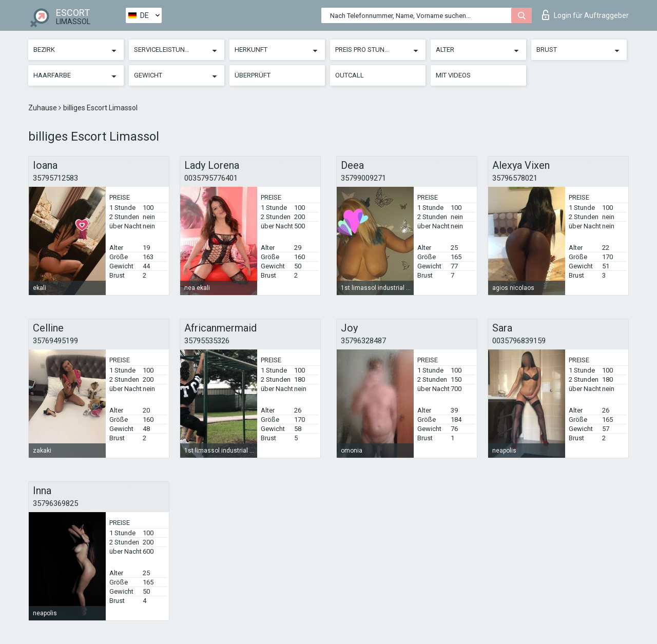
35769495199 (55, 341)
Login (585, 15)
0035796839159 (519, 341)
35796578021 (515, 178)
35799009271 (363, 178)
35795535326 (207, 341)
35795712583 (55, 178)
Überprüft (253, 75)
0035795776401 (211, 178)
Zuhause (43, 108)
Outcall (350, 75)
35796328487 (363, 341)
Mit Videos (453, 75)
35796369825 (55, 503)
